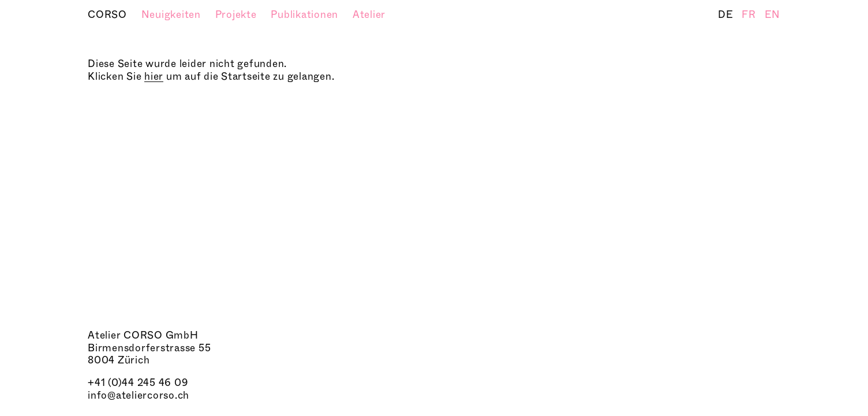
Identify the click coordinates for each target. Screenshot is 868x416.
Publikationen (306, 15)
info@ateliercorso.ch (139, 395)
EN (773, 15)
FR (750, 15)
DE (727, 15)
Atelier (369, 15)
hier (154, 77)
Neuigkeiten (173, 15)
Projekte (237, 15)
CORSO (109, 15)
